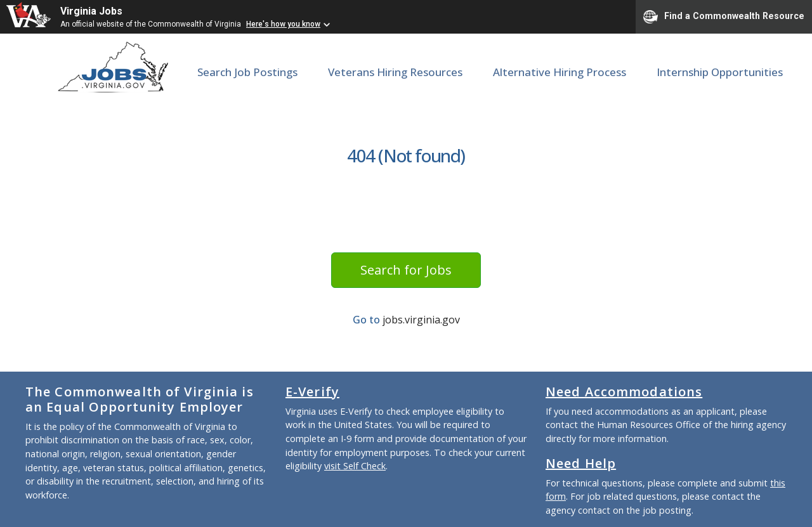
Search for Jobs (406, 270)
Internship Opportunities (720, 72)
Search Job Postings (247, 72)
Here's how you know (283, 24)
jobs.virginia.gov (421, 320)
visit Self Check (355, 466)
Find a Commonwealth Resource (724, 16)
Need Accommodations (624, 392)
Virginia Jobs (91, 11)
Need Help (581, 463)
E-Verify (312, 392)
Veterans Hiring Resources (395, 72)
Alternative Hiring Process (560, 72)
